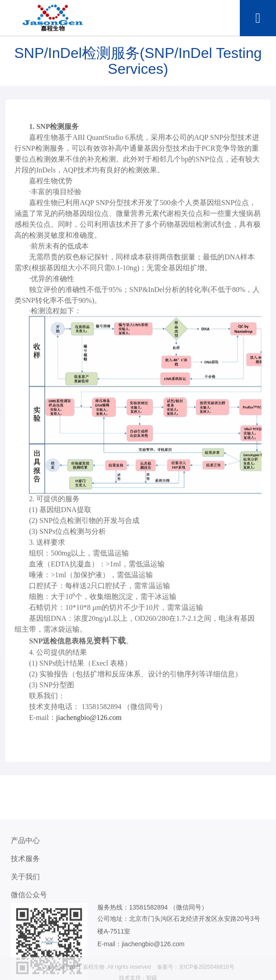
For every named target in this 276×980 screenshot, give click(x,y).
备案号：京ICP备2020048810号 (196, 974)
